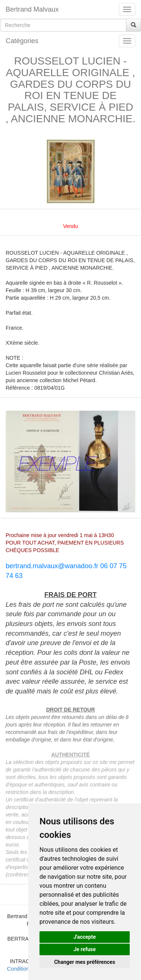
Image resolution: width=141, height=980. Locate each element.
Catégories (22, 41)
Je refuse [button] (84, 949)
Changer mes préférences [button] (85, 962)
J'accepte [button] (85, 937)
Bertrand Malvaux (32, 9)
